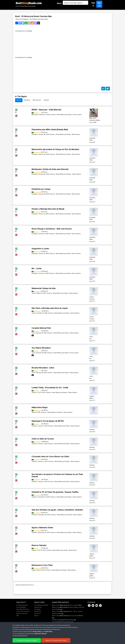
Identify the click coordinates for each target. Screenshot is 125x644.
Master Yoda (56, 616)
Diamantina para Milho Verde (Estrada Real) (50, 129)
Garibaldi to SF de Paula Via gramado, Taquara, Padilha (55, 492)
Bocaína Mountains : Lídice (43, 368)
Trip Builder (37, 621)
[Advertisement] (62, 44)
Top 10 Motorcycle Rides (41, 616)
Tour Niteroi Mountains (41, 348)
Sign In (93, 4)
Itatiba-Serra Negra (40, 407)
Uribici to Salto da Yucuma (43, 439)
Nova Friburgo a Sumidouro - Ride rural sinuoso (52, 229)
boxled (54, 633)
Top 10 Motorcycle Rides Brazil (39, 19)
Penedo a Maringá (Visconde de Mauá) (48, 209)
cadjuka (34, 392)
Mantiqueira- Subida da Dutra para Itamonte (50, 169)
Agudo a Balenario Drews (42, 528)
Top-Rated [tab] (27, 100)
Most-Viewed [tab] (37, 100)
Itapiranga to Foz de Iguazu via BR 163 (48, 421)
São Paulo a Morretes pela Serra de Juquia (50, 308)
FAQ (18, 627)
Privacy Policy (40, 641)
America (53, 115)
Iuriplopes (35, 134)
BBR (64, 631)
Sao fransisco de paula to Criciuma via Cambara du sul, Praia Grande (57, 475)
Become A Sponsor (22, 625)
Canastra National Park (41, 328)
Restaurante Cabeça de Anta (44, 288)
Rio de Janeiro (77, 115)
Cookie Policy (48, 641)
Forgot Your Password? (23, 623)
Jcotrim (34, 293)
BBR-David (35, 115)
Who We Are (38, 623)
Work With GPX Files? (22, 621)
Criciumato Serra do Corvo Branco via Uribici (50, 456)
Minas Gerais (76, 134)
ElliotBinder (55, 631)
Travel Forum (38, 618)
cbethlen (34, 426)
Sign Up (99, 4)
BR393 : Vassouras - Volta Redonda (46, 110)
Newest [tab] (19, 100)
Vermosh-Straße (74, 627)
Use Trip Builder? (21, 618)
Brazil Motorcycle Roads (64, 115)
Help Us (37, 627)
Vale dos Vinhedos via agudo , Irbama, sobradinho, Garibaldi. (57, 510)
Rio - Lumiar (37, 268)
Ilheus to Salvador (39, 545)
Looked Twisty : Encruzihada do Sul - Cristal (50, 388)
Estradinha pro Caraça (41, 189)
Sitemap (33, 641)
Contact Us (37, 625)
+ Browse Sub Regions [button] (22, 19)
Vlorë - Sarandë (74, 616)
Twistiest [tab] (46, 100)
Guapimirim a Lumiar (40, 249)
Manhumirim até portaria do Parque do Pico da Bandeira (55, 149)
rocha (33, 333)
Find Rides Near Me (22, 616)
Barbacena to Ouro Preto (42, 565)
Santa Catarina (77, 174)
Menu (59, 3)
